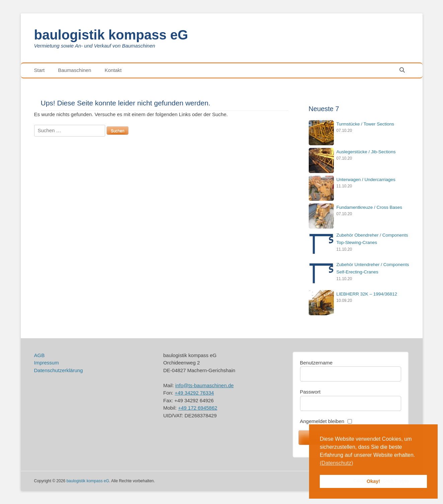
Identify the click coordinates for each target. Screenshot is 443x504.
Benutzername (316, 363)
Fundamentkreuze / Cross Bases (370, 207)
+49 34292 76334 (194, 393)
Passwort (310, 392)
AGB (40, 355)
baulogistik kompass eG (111, 35)
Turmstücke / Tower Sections (365, 124)
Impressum (47, 363)
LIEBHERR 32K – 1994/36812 (367, 294)
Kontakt (113, 70)
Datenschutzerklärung (59, 370)
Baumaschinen (75, 70)
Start (40, 70)
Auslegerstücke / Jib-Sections (366, 152)
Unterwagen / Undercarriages (366, 180)
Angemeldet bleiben (322, 421)
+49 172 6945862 (198, 408)
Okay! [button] (373, 481)
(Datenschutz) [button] (337, 463)
